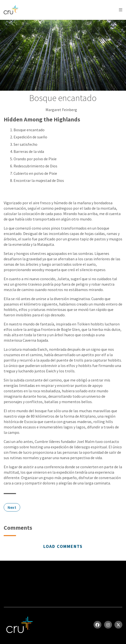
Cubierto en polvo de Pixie (35, 173)
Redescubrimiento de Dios (35, 166)
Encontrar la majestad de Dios (39, 180)
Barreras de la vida (29, 151)
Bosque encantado (29, 130)
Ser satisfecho (25, 144)
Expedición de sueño (30, 137)
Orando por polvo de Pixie (35, 159)
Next (12, 507)
